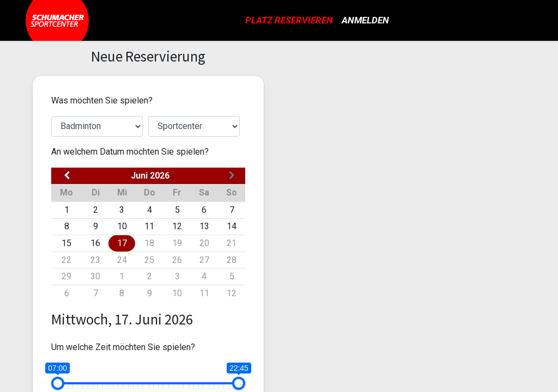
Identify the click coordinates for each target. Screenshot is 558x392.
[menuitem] (289, 21)
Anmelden (365, 20)
